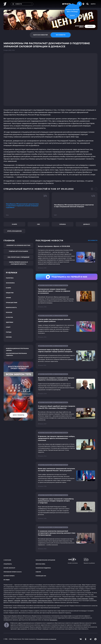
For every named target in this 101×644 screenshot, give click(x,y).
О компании (7, 560)
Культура (9, 317)
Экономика (10, 283)
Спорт (8, 327)
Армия (8, 298)
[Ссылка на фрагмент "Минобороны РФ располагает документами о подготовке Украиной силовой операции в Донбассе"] (26, 205)
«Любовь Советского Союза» (67, 599)
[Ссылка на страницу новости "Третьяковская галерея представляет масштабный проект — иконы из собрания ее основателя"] (67, 296)
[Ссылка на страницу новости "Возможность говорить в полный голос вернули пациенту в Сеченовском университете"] (67, 384)
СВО (38, 224)
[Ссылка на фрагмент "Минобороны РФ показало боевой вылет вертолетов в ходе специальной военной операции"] (75, 205)
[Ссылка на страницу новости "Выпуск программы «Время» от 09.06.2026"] (67, 257)
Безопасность (11, 307)
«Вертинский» (33, 601)
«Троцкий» (17, 601)
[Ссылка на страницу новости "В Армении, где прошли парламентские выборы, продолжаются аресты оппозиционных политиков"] (67, 444)
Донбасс (87, 224)
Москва (9, 337)
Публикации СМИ (41, 576)
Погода (9, 332)
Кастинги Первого (9, 576)
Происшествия (12, 303)
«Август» (55, 599)
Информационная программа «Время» (17, 349)
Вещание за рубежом (89, 561)
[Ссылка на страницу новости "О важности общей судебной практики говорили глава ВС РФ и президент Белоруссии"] (67, 413)
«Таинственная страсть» (45, 601)
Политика (10, 278)
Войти (93, 4)
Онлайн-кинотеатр (9, 568)
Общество (10, 293)
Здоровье (10, 322)
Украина (63, 224)
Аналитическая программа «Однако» (16, 354)
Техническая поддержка (43, 568)
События (38, 572)
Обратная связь (40, 564)
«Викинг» (11, 601)
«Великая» (24, 601)
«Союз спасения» (83, 599)
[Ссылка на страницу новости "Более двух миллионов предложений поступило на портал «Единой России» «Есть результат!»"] (67, 476)
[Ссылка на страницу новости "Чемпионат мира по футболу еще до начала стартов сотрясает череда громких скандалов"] (67, 356)
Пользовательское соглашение (45, 560)
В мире (14, 224)
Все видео (7, 580)
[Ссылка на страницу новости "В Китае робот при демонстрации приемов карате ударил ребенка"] (67, 326)
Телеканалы (53, 620)
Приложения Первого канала (13, 572)
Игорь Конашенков (14, 231)
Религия (9, 312)
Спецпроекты (8, 564)
